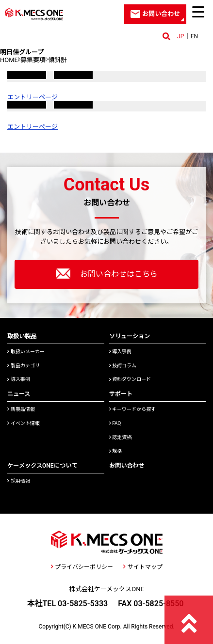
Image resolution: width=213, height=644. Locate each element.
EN (194, 36)
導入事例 (19, 379)
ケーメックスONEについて (42, 466)
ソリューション (130, 336)
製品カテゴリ (24, 366)
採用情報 (19, 481)
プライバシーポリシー (82, 567)
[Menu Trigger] (198, 12)
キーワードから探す (133, 409)
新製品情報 (21, 409)
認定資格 (121, 437)
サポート (121, 394)
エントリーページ (33, 97)
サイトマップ (143, 567)
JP (180, 36)
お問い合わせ (127, 466)
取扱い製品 (22, 336)
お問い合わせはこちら (107, 273)
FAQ (115, 423)
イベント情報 (24, 423)
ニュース (19, 394)
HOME (9, 60)
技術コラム (123, 366)
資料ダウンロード (130, 379)
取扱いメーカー (26, 352)
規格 (116, 451)
